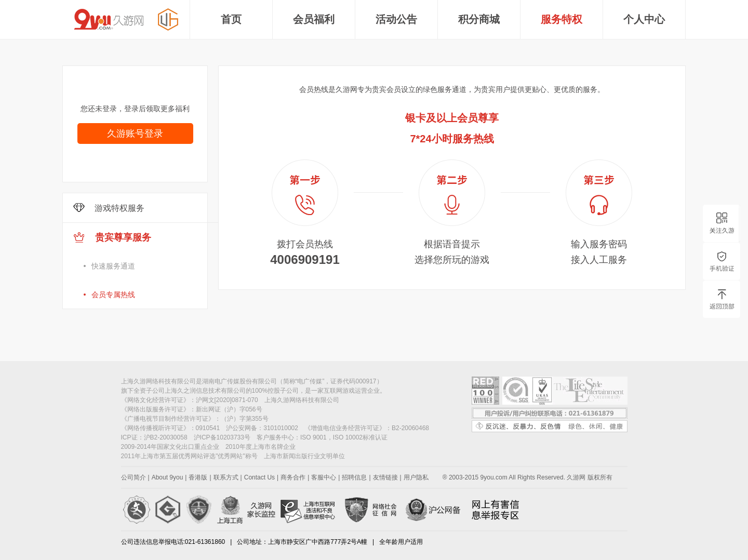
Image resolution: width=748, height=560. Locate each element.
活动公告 (396, 19)
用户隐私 (416, 477)
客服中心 (324, 477)
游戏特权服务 (109, 208)
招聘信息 (354, 477)
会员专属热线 (113, 295)
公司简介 (133, 477)
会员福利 (314, 19)
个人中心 (644, 19)
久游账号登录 (135, 134)
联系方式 (226, 477)
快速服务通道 (113, 266)
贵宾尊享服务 (146, 270)
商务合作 (293, 477)
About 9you (168, 477)
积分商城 (479, 19)
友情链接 (385, 477)
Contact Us (259, 477)
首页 (231, 19)
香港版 (198, 477)
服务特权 (562, 19)
